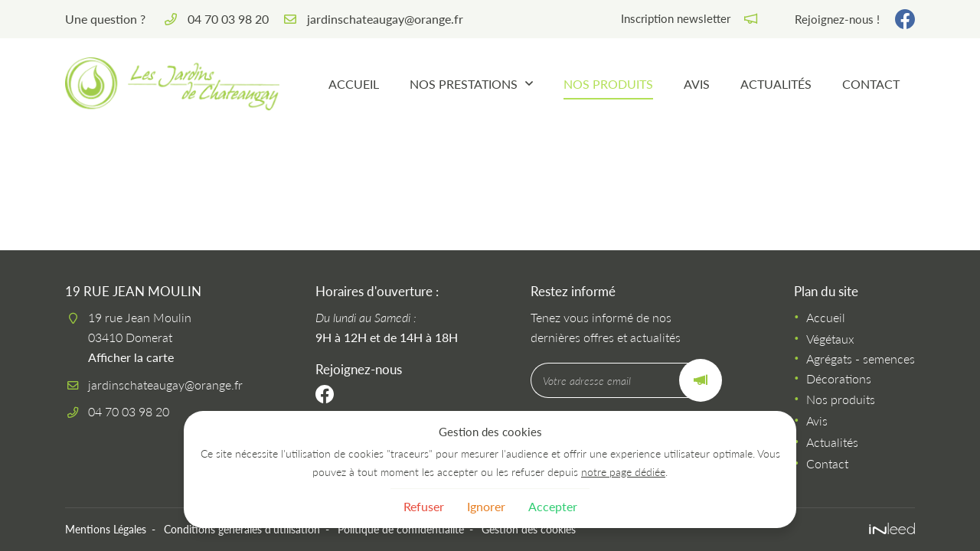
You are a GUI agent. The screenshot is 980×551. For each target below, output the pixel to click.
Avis (697, 84)
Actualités (776, 84)
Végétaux (830, 339)
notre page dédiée (623, 472)
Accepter (553, 506)
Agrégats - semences (861, 359)
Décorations (839, 378)
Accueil (354, 84)
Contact (871, 84)
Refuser (424, 506)
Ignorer (486, 506)
